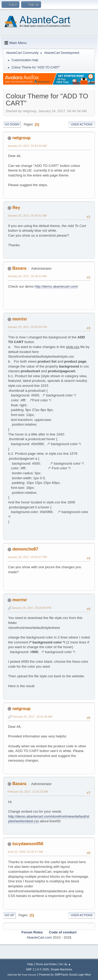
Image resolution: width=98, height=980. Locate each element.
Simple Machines (61, 969)
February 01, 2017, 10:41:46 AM (32, 717)
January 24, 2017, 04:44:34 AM (27, 146)
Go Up (9, 915)
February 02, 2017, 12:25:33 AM (28, 792)
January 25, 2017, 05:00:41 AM (27, 216)
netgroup (21, 138)
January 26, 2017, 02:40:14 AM (27, 276)
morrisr (20, 319)
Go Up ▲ (65, 964)
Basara (19, 268)
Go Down (12, 124)
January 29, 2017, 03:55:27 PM (27, 557)
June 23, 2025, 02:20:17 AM (25, 852)
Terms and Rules (46, 964)
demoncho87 (25, 549)
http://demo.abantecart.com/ (56, 286)
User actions (82, 124)
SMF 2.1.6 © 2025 (37, 969)
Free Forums (29, 975)
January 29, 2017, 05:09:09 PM (31, 608)
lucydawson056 (28, 844)
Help (30, 964)
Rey (16, 208)
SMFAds (12, 975)
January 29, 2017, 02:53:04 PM (27, 327)
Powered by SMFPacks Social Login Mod (65, 975)
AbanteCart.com (39, 937)
